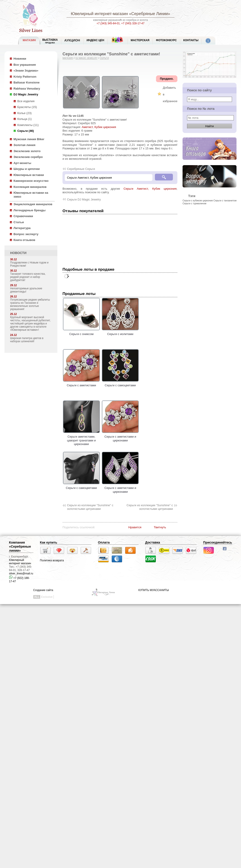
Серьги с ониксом (81, 332)
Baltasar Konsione (27, 82)
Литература (22, 228)
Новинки (20, 59)
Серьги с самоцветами (120, 384)
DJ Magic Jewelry (26, 94)
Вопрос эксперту (26, 234)
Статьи (19, 222)
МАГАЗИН (29, 40)
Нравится (135, 527)
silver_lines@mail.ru (21, 573)
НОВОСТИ (18, 253)
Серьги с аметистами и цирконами (120, 437)
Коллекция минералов (30, 187)
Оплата (104, 542)
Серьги (104, 58)
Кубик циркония (105, 127)
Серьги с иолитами (120, 332)
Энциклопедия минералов (33, 204)
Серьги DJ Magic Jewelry (84, 199)
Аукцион (72, 40)
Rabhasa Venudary (27, 89)
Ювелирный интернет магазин (20, 562)
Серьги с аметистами (81, 384)
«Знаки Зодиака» (26, 71)
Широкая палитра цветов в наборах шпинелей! (27, 340)
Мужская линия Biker (29, 139)
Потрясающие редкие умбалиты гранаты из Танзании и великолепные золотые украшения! (30, 304)
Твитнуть (160, 527)
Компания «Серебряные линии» (20, 546)
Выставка (50, 41)
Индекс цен (95, 40)
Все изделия (26, 101)
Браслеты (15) (27, 107)
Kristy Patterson (25, 77)
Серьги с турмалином (194, 203)
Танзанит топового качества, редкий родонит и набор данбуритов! (28, 277)
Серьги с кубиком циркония (198, 200)
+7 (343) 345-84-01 (108, 23)
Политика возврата (52, 560)
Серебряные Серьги (81, 169)
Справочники (23, 216)
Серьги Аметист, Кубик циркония (150, 189)
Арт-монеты (22, 163)
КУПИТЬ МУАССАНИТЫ (154, 590)
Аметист (87, 127)
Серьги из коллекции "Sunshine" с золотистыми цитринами (90, 507)
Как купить (49, 542)
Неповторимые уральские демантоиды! (26, 290)
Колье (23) (25, 113)
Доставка (153, 542)
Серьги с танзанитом (225, 200)
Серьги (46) (26, 131)
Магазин (68, 58)
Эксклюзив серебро (28, 157)
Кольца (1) (25, 119)
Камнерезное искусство (31, 181)
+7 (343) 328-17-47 (133, 23)
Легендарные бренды (30, 210)
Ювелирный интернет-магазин (99, 14)
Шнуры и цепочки (27, 169)
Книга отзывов (24, 240)
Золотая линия (24, 145)
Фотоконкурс (166, 40)
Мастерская (140, 40)
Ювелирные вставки (29, 175)
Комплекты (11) (28, 125)
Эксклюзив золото (27, 151)
